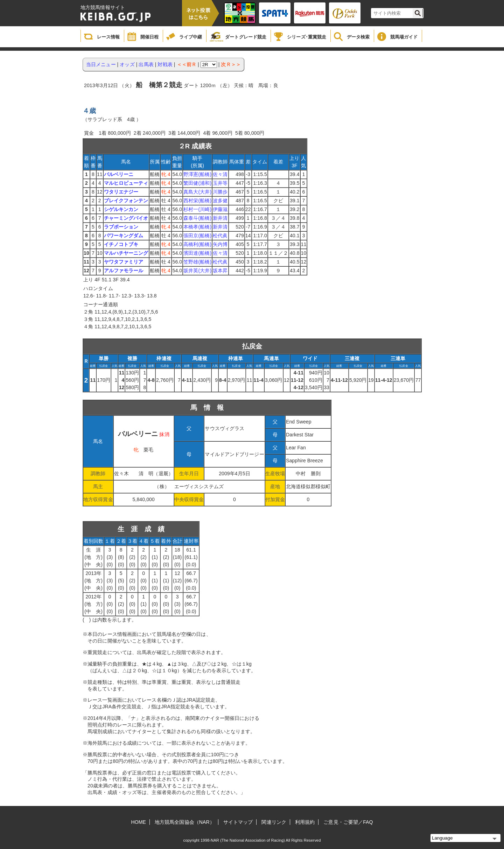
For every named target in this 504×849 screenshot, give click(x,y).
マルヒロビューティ (126, 183)
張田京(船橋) (197, 236)
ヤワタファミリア (124, 262)
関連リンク (274, 822)
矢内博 (220, 244)
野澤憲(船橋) (197, 174)
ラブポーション (121, 227)
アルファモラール (124, 271)
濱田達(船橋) (197, 253)
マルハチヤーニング (126, 253)
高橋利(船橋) (197, 244)
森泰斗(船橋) (197, 218)
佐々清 (220, 174)
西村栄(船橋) (197, 201)
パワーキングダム (124, 236)
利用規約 (305, 822)
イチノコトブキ (121, 244)
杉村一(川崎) (197, 209)
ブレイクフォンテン (126, 201)
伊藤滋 (220, 209)
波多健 (220, 201)
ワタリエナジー (121, 192)
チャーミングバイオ (126, 218)
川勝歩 (220, 192)
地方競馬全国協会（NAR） (185, 822)
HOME (139, 822)
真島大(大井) (197, 192)
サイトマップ (238, 822)
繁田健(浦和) (197, 183)
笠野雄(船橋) (197, 262)
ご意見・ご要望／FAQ (348, 822)
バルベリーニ (119, 174)
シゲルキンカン (121, 209)
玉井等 (220, 183)
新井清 (220, 218)
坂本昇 (220, 271)
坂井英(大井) (197, 271)
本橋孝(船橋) (197, 227)
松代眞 (220, 236)
